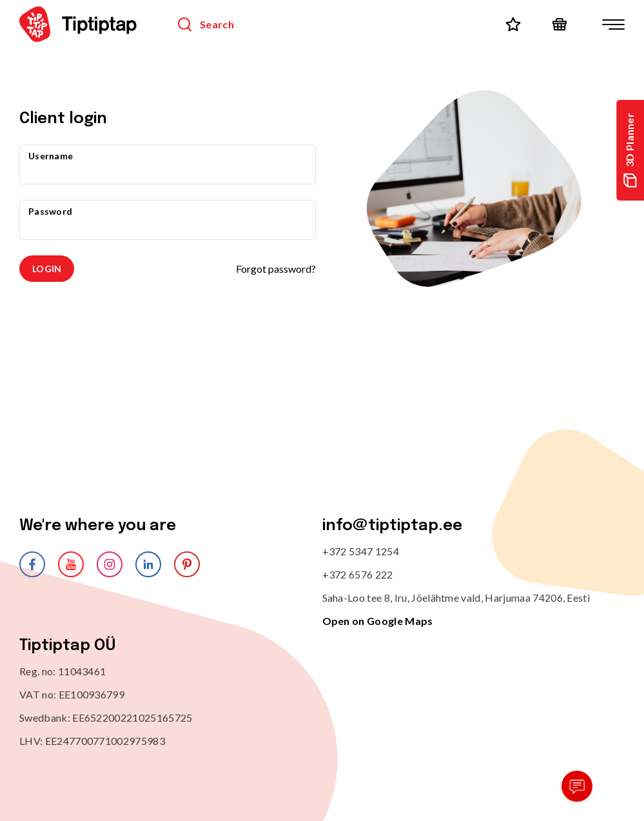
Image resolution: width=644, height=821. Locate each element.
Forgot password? (276, 269)
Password (50, 211)
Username (51, 156)
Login (47, 269)
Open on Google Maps (378, 621)
